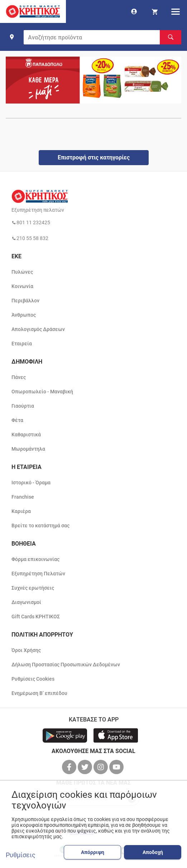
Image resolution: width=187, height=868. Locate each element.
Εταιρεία (22, 344)
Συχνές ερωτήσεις (33, 588)
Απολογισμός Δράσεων (38, 329)
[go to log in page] (134, 11)
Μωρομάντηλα (28, 449)
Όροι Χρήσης (26, 650)
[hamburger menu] (176, 11)
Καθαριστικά (26, 435)
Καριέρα (21, 511)
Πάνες (19, 377)
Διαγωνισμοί (26, 602)
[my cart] (155, 11)
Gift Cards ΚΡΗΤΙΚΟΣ (36, 617)
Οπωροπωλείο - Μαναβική (42, 392)
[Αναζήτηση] (171, 37)
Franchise (23, 497)
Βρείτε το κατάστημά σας (40, 526)
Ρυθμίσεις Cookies (33, 679)
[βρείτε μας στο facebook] (70, 767)
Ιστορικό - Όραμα (31, 483)
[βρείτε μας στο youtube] (117, 767)
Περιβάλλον (25, 301)
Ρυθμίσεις (21, 855)
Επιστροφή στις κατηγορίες (94, 157)
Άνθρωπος (24, 315)
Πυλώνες (22, 272)
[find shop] (12, 37)
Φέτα (17, 420)
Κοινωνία (22, 286)
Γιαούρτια (23, 406)
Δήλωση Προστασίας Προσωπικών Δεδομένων (66, 665)
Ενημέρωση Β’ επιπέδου (39, 693)
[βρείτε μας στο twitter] (86, 767)
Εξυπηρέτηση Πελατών (38, 574)
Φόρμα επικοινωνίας (35, 559)
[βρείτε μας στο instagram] (101, 767)
